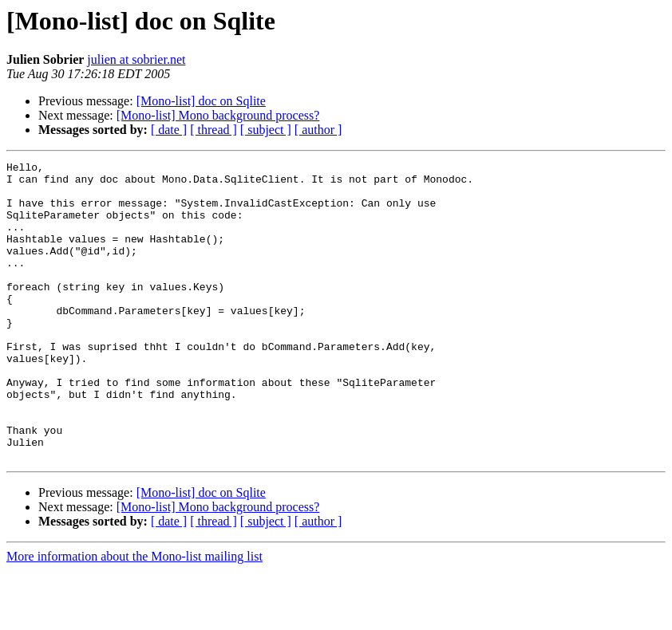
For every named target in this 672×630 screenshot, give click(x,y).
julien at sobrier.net (136, 59)
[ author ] (318, 130)
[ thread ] (213, 130)
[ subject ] (266, 130)
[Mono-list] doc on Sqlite (201, 101)
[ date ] (169, 130)
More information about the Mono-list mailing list (134, 616)
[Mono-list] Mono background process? (218, 115)
